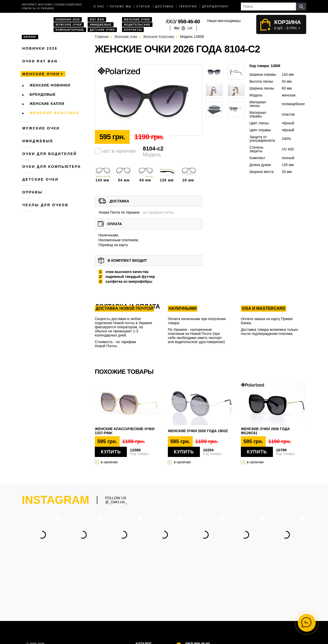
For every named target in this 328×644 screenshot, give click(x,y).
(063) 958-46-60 (197, 590)
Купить (111, 452)
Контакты (133, 30)
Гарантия (188, 7)
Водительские (137, 25)
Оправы (32, 192)
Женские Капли (47, 104)
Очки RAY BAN (40, 61)
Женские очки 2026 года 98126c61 (265, 431)
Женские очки (137, 19)
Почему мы (120, 7)
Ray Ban (97, 19)
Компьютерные (70, 30)
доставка (165, 7)
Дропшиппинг (216, 7)
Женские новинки (50, 85)
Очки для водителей (50, 154)
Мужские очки (69, 25)
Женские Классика (55, 113)
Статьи (143, 7)
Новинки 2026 (68, 19)
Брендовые (43, 94)
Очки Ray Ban (147, 609)
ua (190, 28)
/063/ (183, 21)
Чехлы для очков (45, 205)
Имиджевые (101, 25)
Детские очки (102, 30)
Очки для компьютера (52, 167)
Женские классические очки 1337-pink (125, 431)
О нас (99, 7)
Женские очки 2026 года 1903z (198, 431)
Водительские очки (152, 615)
